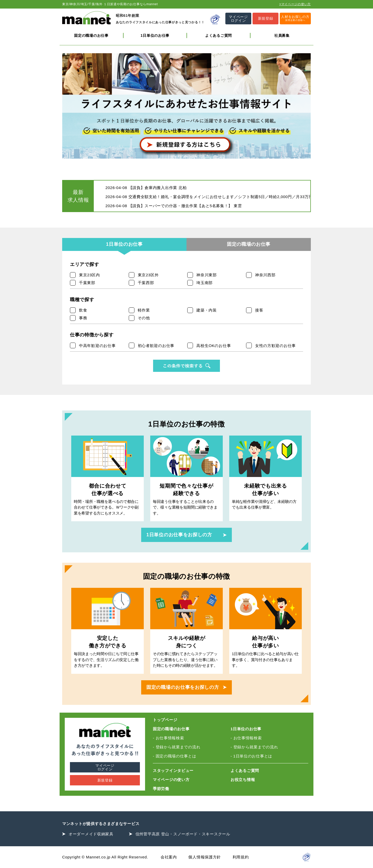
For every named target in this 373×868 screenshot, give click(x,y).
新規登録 (105, 780)
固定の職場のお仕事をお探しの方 (183, 687)
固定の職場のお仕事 (91, 35)
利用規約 (241, 857)
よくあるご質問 (218, 35)
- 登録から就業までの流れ (177, 747)
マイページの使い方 (171, 780)
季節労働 (161, 789)
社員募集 (282, 35)
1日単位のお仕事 (155, 35)
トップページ (165, 720)
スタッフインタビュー (173, 771)
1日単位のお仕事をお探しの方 (179, 535)
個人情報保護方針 (205, 857)
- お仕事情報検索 (168, 738)
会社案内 (169, 857)
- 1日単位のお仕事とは (251, 756)
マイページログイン (105, 767)
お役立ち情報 (243, 780)
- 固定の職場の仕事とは (175, 756)
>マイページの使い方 (295, 4)
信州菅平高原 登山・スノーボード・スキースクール (183, 834)
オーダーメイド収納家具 (91, 834)
